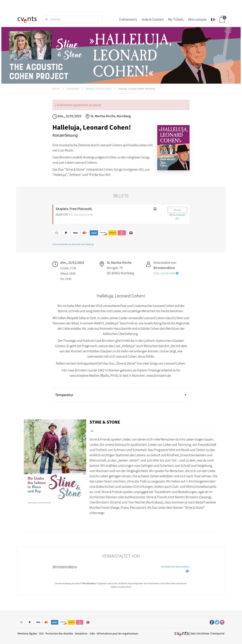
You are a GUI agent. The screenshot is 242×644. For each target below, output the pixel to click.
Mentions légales (27, 633)
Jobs (92, 633)
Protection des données (59, 633)
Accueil (56, 89)
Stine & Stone (105, 422)
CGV (41, 633)
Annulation (81, 633)
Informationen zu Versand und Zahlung (73, 244)
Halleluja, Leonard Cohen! (99, 89)
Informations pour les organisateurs (117, 633)
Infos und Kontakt (166, 273)
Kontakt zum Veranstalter (175, 567)
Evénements (73, 89)
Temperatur (64, 395)
